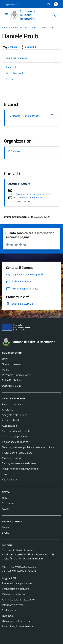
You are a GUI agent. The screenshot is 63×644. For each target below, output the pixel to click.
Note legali (8, 616)
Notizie (6, 498)
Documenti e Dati (12, 386)
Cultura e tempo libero (14, 436)
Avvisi (5, 509)
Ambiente (7, 409)
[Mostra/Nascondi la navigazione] (7, 15)
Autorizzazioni (10, 426)
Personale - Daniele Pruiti (24, 116)
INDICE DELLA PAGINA (32, 58)
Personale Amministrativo (16, 375)
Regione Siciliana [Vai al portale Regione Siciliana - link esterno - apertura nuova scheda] (12, 4)
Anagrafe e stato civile (15, 415)
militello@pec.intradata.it (22, 567)
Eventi (6, 533)
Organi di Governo (12, 364)
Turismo (6, 474)
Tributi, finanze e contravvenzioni (20, 469)
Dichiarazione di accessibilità (18, 621)
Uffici (5, 359)
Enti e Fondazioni (12, 380)
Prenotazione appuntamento (18, 583)
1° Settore (14, 151)
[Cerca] (54, 15)
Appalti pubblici (10, 420)
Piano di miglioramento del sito (19, 626)
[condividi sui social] (10, 47)
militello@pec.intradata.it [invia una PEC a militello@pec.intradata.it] (30, 198)
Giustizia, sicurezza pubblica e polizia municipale (28, 447)
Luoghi (6, 527)
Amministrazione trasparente (18, 599)
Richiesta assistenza (13, 594)
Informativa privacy (13, 605)
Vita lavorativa (10, 479)
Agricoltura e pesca (13, 404)
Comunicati (8, 503)
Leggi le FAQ (9, 578)
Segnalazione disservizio (15, 589)
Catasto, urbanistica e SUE (17, 431)
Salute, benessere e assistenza (19, 463)
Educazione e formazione (16, 442)
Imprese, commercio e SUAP (18, 453)
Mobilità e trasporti (13, 458)
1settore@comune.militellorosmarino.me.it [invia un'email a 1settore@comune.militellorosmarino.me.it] (29, 192)
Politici (6, 369)
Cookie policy (9, 610)
